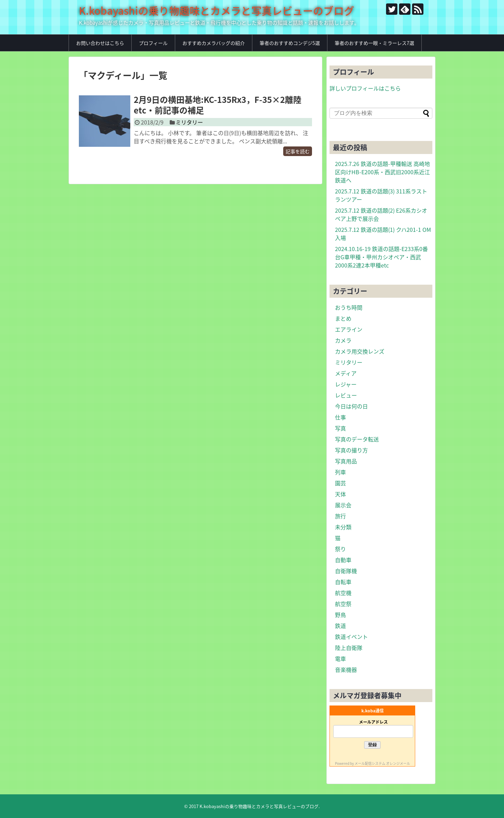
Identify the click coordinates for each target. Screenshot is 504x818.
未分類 (343, 527)
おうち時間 (349, 307)
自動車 (343, 560)
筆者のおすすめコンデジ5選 (290, 43)
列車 (340, 472)
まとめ (343, 318)
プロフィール (153, 43)
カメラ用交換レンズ (360, 351)
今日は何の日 (351, 406)
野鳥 (340, 615)
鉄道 (340, 626)
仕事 (340, 417)
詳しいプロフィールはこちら (365, 88)
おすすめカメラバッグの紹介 (214, 43)
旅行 (340, 516)
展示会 (343, 505)
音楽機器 (346, 669)
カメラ (343, 340)
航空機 (343, 593)
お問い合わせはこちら (100, 43)
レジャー (346, 384)
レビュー (346, 395)
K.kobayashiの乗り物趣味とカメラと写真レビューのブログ (217, 10)
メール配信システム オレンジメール (382, 763)
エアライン (349, 329)
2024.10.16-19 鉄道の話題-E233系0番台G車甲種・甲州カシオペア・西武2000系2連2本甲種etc (381, 257)
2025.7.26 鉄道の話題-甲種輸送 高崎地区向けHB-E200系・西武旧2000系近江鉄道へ (382, 172)
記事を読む (298, 151)
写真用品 (346, 461)
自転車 (343, 582)
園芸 (340, 483)
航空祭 (343, 604)
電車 (340, 659)
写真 (340, 428)
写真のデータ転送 (357, 439)
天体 (340, 494)
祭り (340, 549)
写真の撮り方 (351, 450)
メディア (346, 373)
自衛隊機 (346, 571)
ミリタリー (189, 122)
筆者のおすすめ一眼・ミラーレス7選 (374, 43)
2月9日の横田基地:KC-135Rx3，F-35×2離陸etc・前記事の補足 (218, 105)
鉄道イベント (351, 637)
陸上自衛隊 (349, 648)
